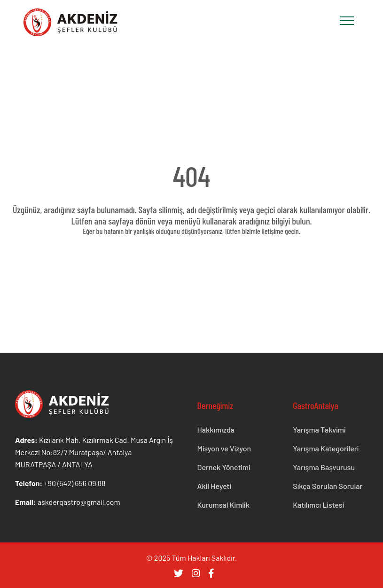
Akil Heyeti (215, 486)
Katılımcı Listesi (318, 505)
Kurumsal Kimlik (223, 505)
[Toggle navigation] (347, 21)
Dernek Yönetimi (224, 467)
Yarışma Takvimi (319, 429)
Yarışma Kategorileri (326, 448)
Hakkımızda (216, 429)
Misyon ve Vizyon (224, 448)
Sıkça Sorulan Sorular (328, 486)
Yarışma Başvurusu (324, 467)
